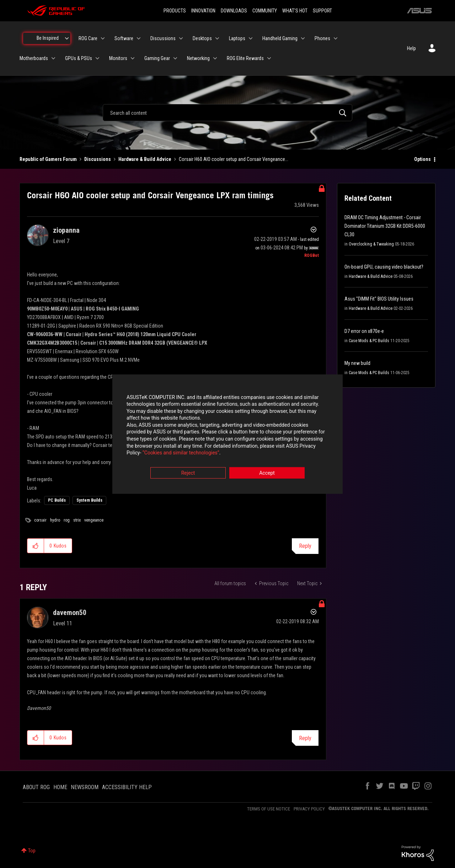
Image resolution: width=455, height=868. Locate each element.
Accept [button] (267, 473)
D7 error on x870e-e (364, 331)
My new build (357, 363)
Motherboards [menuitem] (34, 58)
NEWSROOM (85, 787)
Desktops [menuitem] (202, 38)
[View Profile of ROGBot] (312, 255)
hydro (55, 520)
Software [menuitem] (124, 38)
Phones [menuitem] (322, 38)
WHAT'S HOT (295, 11)
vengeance (94, 520)
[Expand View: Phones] (336, 38)
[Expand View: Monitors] (133, 58)
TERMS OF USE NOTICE (269, 809)
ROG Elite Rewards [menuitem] (245, 58)
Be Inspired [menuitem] (48, 38)
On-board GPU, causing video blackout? (384, 267)
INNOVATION (203, 11)
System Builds (89, 500)
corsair (40, 520)
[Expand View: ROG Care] (103, 38)
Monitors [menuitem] (118, 58)
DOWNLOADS (234, 11)
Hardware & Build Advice (145, 159)
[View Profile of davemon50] (70, 613)
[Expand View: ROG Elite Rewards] (269, 58)
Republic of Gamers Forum (48, 159)
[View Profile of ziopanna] (66, 230)
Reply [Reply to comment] (305, 738)
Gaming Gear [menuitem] (157, 58)
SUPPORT (322, 11)
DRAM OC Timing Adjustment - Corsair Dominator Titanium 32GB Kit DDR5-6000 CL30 (385, 226)
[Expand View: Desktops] (217, 38)
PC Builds (57, 500)
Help (411, 48)
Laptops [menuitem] (237, 38)
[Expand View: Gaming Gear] (175, 58)
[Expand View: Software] (139, 38)
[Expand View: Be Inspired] (67, 38)
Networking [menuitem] (198, 58)
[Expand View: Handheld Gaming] (303, 38)
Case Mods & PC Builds (369, 341)
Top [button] (32, 851)
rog (67, 520)
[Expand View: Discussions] (181, 38)
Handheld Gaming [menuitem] (280, 38)
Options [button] (422, 159)
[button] (36, 546)
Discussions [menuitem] (163, 38)
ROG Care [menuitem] (88, 38)
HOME (60, 787)
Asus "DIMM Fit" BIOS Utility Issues (379, 299)
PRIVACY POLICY (309, 809)
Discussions (98, 159)
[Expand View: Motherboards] (53, 58)
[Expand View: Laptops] (251, 38)
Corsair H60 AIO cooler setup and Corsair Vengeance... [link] (234, 159)
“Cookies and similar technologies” (181, 453)
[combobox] (227, 113)
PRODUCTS (175, 11)
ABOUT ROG (36, 787)
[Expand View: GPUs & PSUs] (97, 58)
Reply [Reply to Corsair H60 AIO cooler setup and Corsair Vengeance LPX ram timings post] (305, 546)
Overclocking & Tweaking (371, 244)
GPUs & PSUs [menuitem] (79, 58)
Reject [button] (188, 473)
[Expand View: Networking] (215, 58)
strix (77, 520)
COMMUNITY (265, 11)
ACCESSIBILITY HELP (127, 787)
